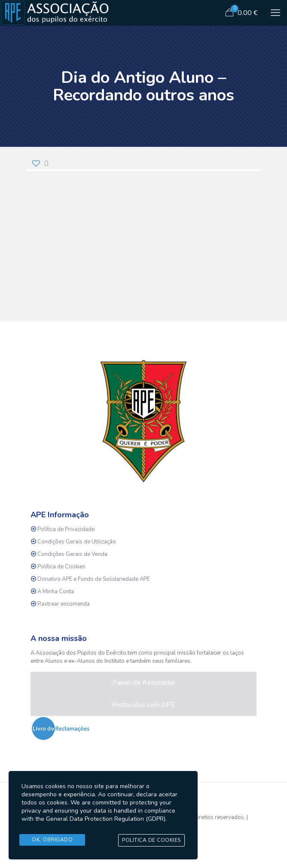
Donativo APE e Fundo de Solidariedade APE (94, 579)
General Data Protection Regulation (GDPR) (106, 819)
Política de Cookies (61, 567)
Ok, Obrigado (52, 840)
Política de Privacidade (66, 529)
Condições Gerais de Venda (72, 554)
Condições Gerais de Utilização (77, 542)
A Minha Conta (56, 592)
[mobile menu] (275, 13)
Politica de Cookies (151, 840)
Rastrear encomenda (64, 604)
